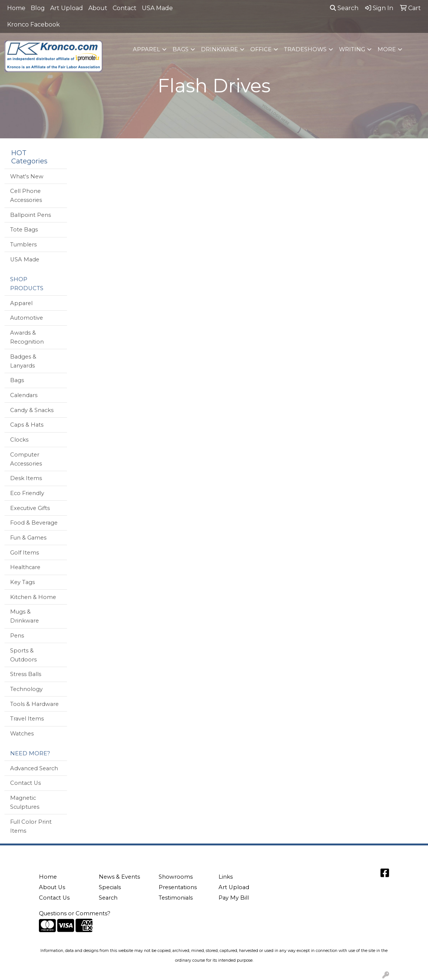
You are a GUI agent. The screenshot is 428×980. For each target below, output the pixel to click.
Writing (352, 49)
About (98, 8)
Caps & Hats (27, 425)
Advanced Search (34, 768)
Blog (38, 8)
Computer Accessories (26, 459)
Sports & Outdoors (23, 655)
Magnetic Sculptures (25, 802)
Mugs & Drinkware (25, 616)
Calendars (24, 395)
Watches (22, 734)
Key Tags (22, 582)
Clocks (19, 440)
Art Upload (67, 8)
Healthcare (25, 567)
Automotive (27, 318)
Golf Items (25, 553)
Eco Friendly (27, 493)
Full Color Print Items (31, 826)
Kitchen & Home (33, 597)
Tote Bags (24, 230)
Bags (181, 49)
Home (16, 8)
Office (261, 49)
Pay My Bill (234, 898)
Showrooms (176, 877)
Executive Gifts (30, 508)
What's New (27, 176)
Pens (17, 636)
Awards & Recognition (27, 337)
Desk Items (26, 478)
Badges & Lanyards (23, 361)
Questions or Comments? (75, 913)
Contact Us (25, 783)
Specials (110, 887)
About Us (52, 887)
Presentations (178, 887)
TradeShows (305, 49)
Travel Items (27, 719)
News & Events (119, 877)
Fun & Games (28, 538)
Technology (26, 689)
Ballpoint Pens (30, 215)
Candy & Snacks (32, 410)
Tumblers (23, 245)
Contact (125, 8)
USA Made (157, 8)
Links (226, 877)
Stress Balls (26, 674)
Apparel (146, 49)
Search (344, 8)
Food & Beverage (34, 523)
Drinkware (219, 49)
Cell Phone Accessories (26, 196)
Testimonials (176, 898)
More (387, 49)
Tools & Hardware (34, 704)
